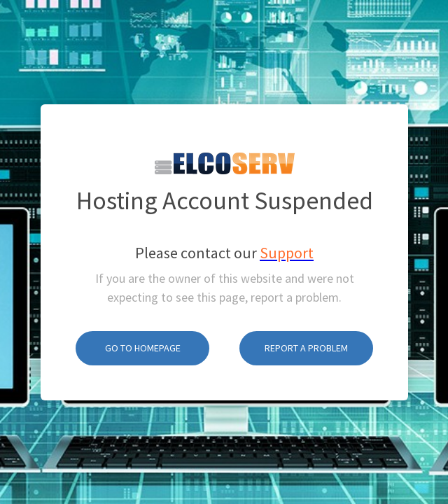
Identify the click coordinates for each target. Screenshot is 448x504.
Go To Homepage (143, 331)
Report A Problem (306, 331)
